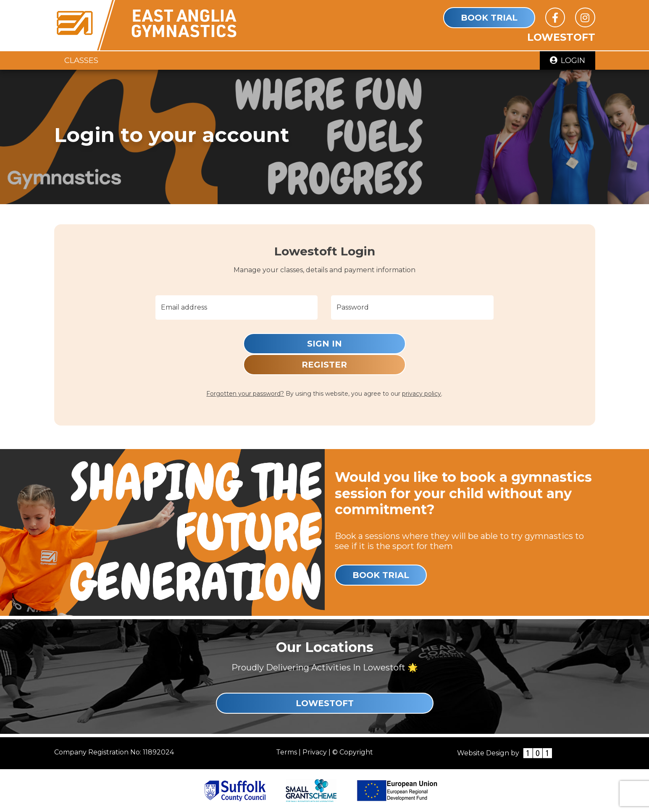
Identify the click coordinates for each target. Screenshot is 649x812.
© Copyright (353, 752)
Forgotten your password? (245, 394)
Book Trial (489, 18)
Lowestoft (325, 703)
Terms (286, 752)
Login (568, 60)
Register (324, 365)
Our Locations (325, 647)
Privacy (315, 752)
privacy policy (422, 394)
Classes (81, 60)
